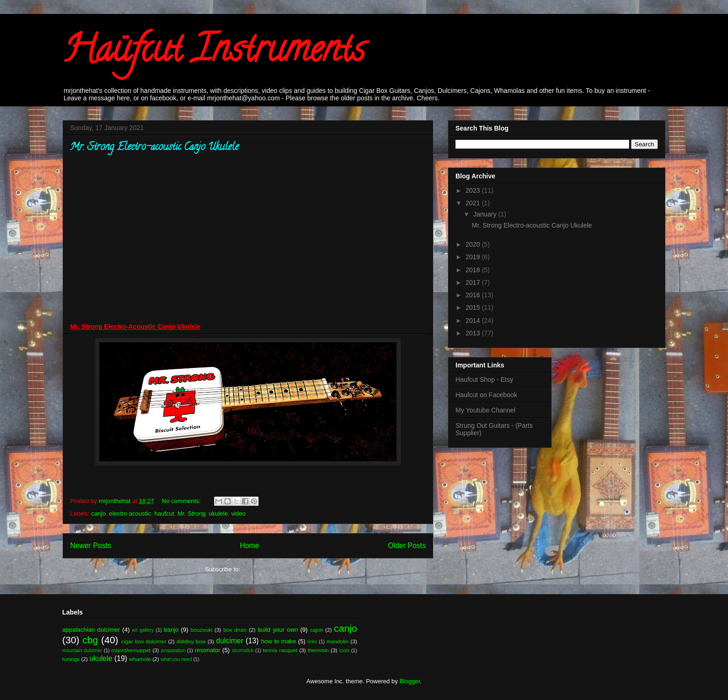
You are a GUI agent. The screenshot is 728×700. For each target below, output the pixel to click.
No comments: (182, 501)
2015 (474, 307)
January (486, 214)
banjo (171, 630)
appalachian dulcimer (91, 630)
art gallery (143, 630)
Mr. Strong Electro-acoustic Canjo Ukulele (154, 148)
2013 (474, 333)
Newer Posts (91, 546)
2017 (474, 282)
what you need (176, 659)
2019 (474, 257)
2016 (474, 295)
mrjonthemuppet (131, 650)
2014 (474, 321)
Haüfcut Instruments (214, 53)
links (312, 642)
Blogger (409, 681)
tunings (71, 659)
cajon (317, 630)
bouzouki (202, 630)
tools (344, 651)
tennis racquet (280, 650)
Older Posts (407, 546)
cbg (91, 640)
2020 (474, 244)
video (238, 514)
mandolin (337, 641)
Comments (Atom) (266, 569)
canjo (99, 514)
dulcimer (230, 641)
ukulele (218, 514)
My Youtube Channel (485, 410)
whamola (140, 659)
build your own (278, 630)
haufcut (164, 514)
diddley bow (191, 641)
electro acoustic (130, 514)
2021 (474, 203)
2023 (474, 190)
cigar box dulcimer (143, 641)
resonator (208, 650)
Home (250, 546)
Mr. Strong (191, 514)
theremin (318, 650)
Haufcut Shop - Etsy (484, 379)
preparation (173, 651)
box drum (235, 630)
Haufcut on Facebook (486, 395)
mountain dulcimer (82, 651)
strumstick (243, 651)
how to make (278, 641)
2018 (474, 270)
